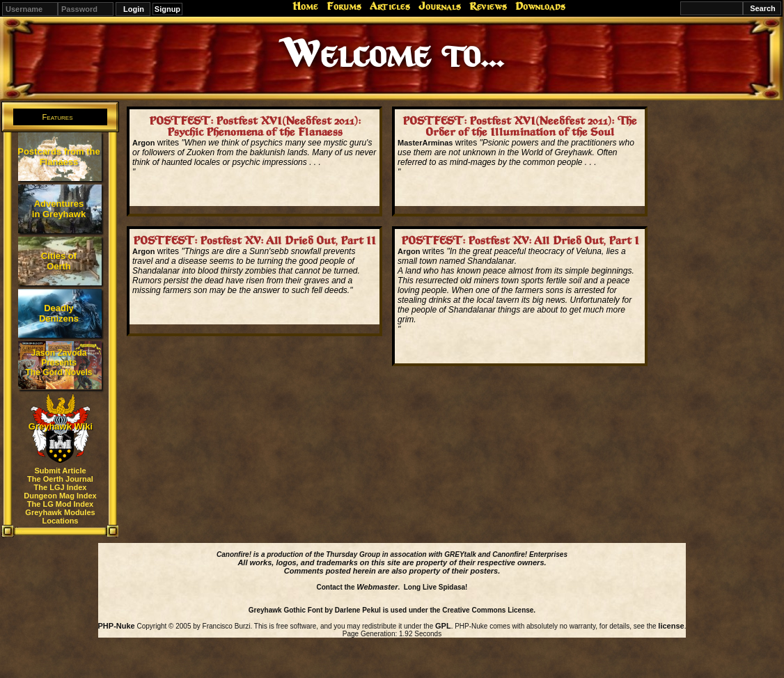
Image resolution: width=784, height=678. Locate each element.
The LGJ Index (61, 487)
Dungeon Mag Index (60, 496)
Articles (390, 6)
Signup (167, 9)
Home (305, 6)
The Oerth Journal (60, 479)
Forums (344, 6)
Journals (440, 6)
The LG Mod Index (60, 504)
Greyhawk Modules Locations (60, 517)
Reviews (488, 6)
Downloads (540, 6)
